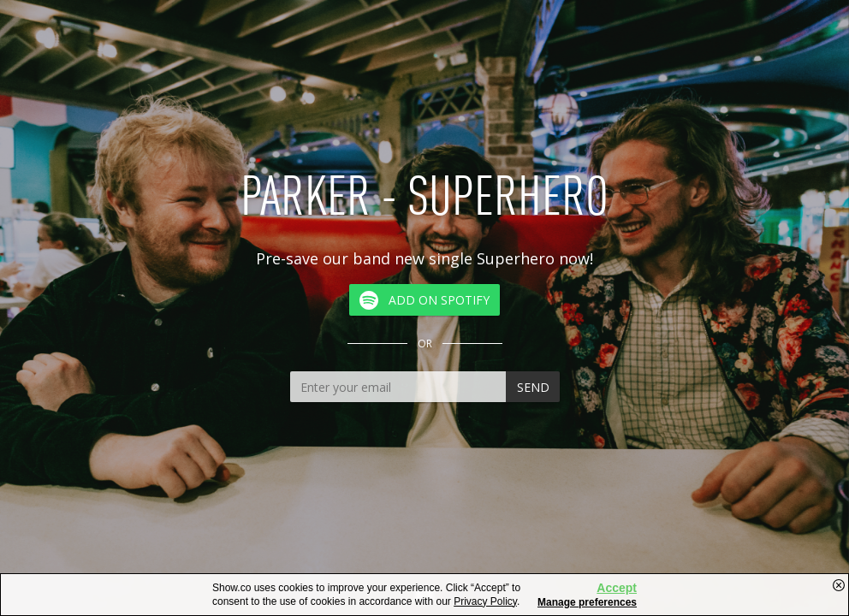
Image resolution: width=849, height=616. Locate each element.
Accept (617, 588)
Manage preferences (587, 602)
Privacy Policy (485, 601)
